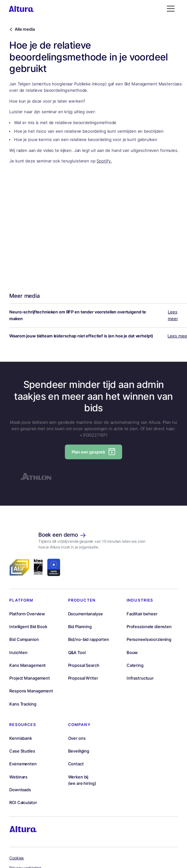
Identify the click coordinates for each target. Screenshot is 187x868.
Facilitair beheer (142, 614)
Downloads (20, 790)
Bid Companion (24, 639)
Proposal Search (84, 665)
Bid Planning (80, 627)
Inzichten (18, 652)
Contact (76, 764)
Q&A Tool (77, 652)
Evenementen (23, 764)
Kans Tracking (23, 704)
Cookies (16, 858)
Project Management (30, 678)
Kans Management (27, 665)
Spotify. (104, 161)
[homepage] (21, 9)
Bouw (132, 652)
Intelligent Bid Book (28, 627)
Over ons (77, 738)
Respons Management (31, 691)
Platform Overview (27, 614)
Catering (135, 665)
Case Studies (22, 751)
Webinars (18, 777)
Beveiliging (79, 751)
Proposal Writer (83, 678)
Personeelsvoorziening (149, 639)
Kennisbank (21, 738)
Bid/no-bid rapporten (89, 639)
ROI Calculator (23, 802)
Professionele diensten (149, 627)
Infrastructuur (140, 678)
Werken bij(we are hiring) (82, 780)
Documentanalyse (86, 614)
